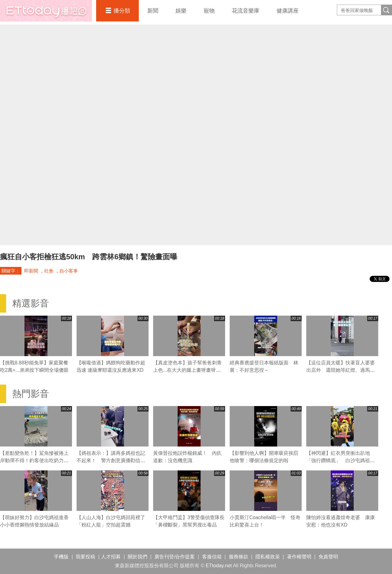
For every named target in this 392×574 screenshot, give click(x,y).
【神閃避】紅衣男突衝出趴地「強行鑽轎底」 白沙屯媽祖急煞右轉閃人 (341, 460)
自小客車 (69, 271)
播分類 (122, 11)
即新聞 (31, 271)
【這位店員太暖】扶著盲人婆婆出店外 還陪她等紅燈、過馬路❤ (341, 370)
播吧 (46, 11)
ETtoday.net (219, 566)
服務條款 (239, 557)
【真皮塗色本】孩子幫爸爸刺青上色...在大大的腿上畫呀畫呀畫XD (187, 370)
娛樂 (181, 11)
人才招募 (111, 557)
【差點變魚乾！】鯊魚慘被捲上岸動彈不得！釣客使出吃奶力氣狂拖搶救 (34, 460)
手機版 (61, 557)
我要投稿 (85, 557)
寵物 (209, 11)
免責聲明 (328, 557)
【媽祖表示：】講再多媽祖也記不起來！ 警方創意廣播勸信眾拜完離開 (111, 460)
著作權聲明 (299, 557)
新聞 (153, 11)
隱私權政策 (268, 557)
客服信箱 (212, 557)
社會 (49, 271)
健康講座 (288, 11)
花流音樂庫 (246, 11)
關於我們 (138, 557)
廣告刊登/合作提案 (175, 557)
